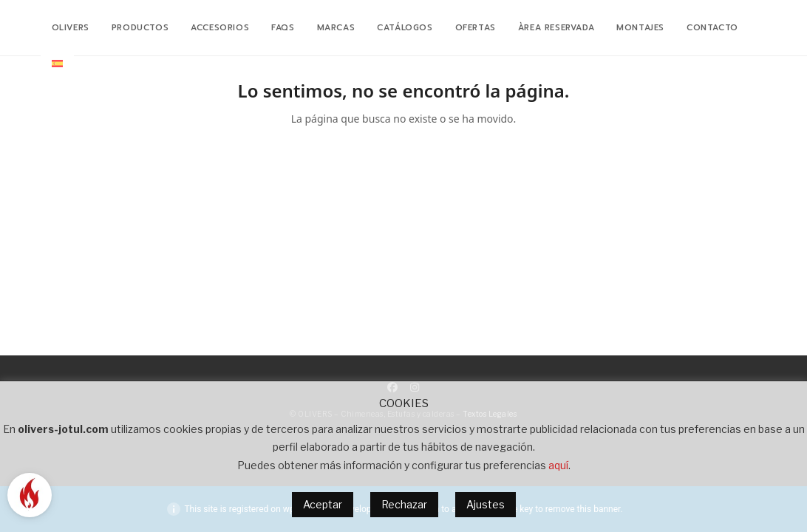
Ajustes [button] (486, 504)
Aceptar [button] (323, 504)
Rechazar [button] (404, 504)
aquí (558, 465)
